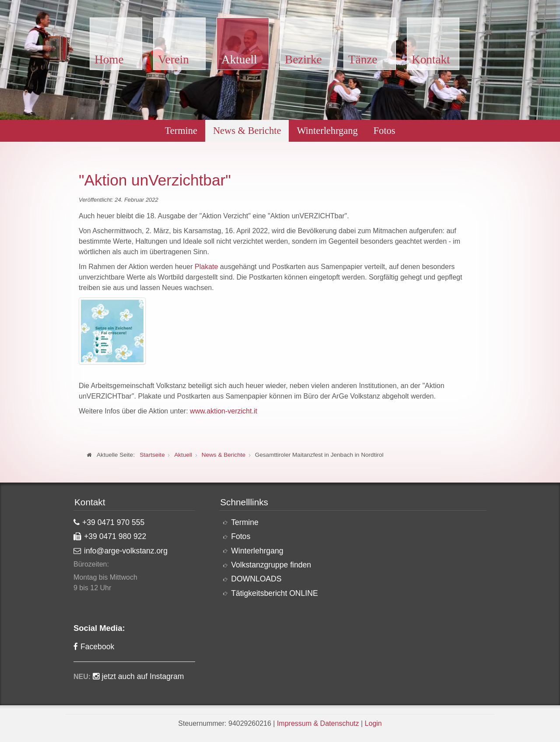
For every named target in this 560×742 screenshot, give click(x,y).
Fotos (385, 131)
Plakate (206, 267)
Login (373, 723)
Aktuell (239, 59)
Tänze (363, 59)
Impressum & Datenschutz (318, 723)
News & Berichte (247, 131)
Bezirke (303, 59)
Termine (181, 131)
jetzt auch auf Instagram (143, 676)
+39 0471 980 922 (115, 536)
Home (109, 59)
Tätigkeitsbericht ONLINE (275, 593)
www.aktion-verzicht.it (224, 411)
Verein (173, 59)
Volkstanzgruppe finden (271, 565)
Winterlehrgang (327, 131)
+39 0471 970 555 (113, 522)
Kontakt (431, 59)
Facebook (97, 647)
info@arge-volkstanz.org (126, 551)
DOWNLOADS (256, 579)
